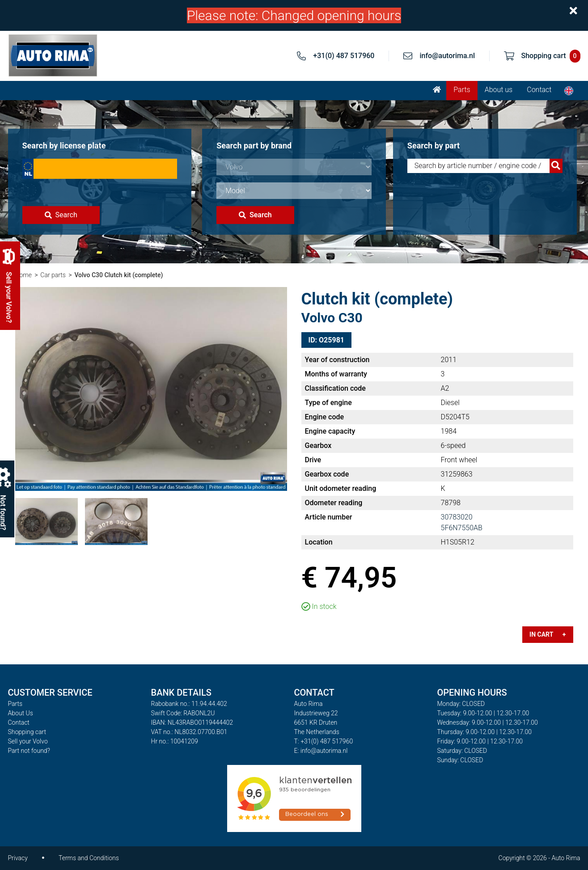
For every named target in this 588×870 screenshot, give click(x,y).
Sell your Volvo (28, 741)
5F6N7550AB (462, 528)
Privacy (18, 858)
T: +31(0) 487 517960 (324, 741)
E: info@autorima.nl (321, 751)
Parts (462, 90)
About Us (21, 713)
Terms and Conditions (89, 858)
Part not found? (29, 751)
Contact (539, 90)
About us (499, 90)
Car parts (53, 275)
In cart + (548, 634)
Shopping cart (27, 732)
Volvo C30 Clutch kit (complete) (118, 275)
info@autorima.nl (447, 56)
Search (61, 215)
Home (23, 275)
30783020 (457, 517)
